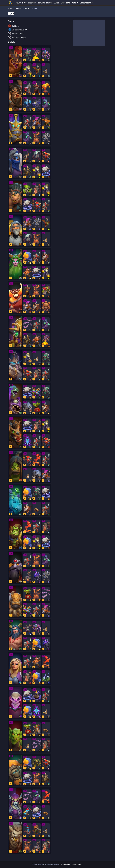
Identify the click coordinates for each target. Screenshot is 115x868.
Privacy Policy (65, 864)
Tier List (41, 3)
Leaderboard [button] (85, 3)
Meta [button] (74, 3)
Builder (49, 3)
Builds (57, 3)
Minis (24, 3)
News (18, 3)
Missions (32, 3)
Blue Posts (65, 3)
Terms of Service (77, 864)
